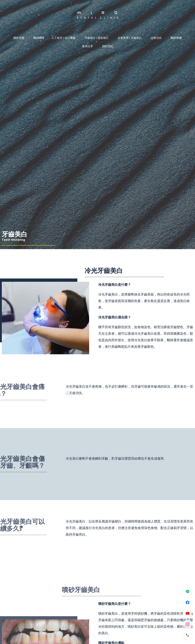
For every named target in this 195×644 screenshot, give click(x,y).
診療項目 (157, 38)
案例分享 (88, 46)
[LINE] (188, 592)
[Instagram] (188, 624)
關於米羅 (20, 38)
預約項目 (107, 46)
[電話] (188, 635)
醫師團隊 (39, 38)
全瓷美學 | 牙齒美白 (131, 38)
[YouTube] (188, 613)
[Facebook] (188, 602)
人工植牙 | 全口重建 (64, 38)
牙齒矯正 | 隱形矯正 (97, 38)
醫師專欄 (176, 38)
